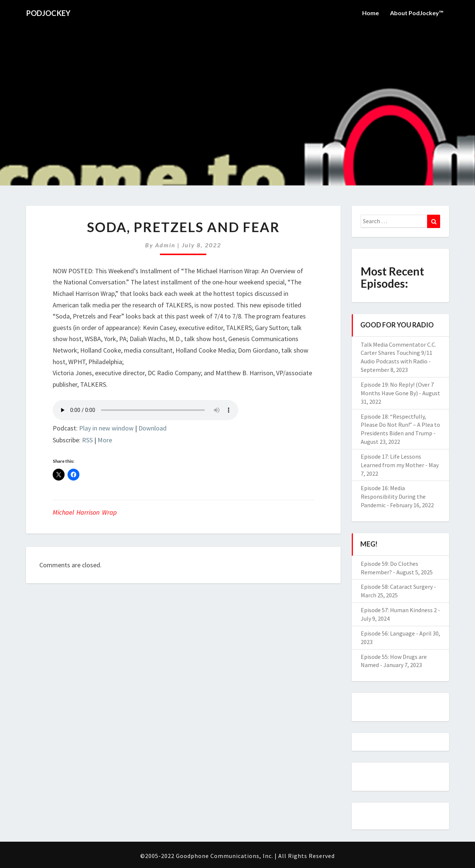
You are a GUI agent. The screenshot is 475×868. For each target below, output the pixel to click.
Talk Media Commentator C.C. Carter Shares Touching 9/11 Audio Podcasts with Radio (398, 353)
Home (371, 13)
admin (165, 245)
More (105, 440)
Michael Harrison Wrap (85, 512)
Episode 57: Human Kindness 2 (399, 610)
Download (153, 428)
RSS (87, 440)
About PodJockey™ (417, 13)
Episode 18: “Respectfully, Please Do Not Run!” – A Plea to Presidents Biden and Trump (400, 425)
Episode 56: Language (388, 633)
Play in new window (106, 428)
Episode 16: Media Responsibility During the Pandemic (393, 496)
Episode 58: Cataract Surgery (397, 587)
